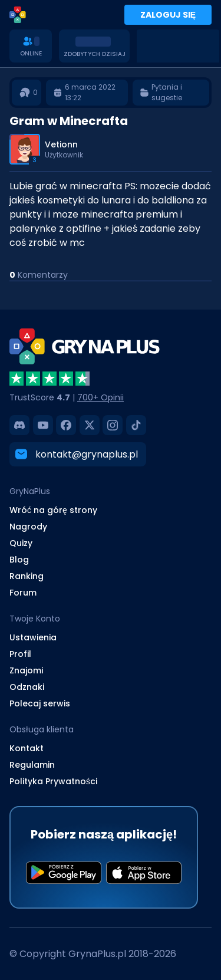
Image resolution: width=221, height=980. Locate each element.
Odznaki (27, 687)
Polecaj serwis (40, 703)
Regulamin (32, 765)
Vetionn (61, 144)
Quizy (21, 543)
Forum (23, 593)
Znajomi (26, 670)
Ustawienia (33, 637)
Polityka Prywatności (53, 781)
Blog (19, 560)
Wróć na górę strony (53, 510)
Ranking (27, 576)
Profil (20, 654)
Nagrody (28, 527)
